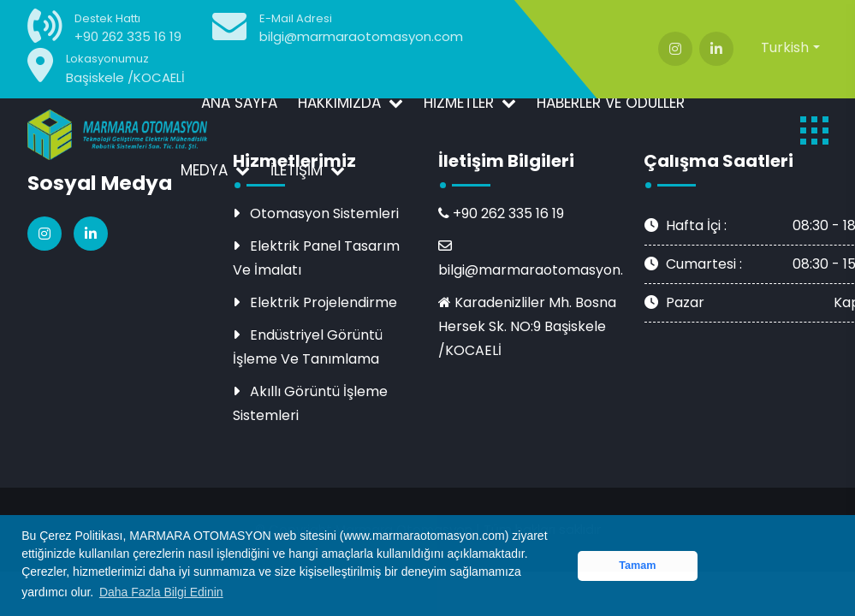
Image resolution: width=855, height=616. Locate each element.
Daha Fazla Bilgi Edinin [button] (161, 592)
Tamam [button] (637, 566)
